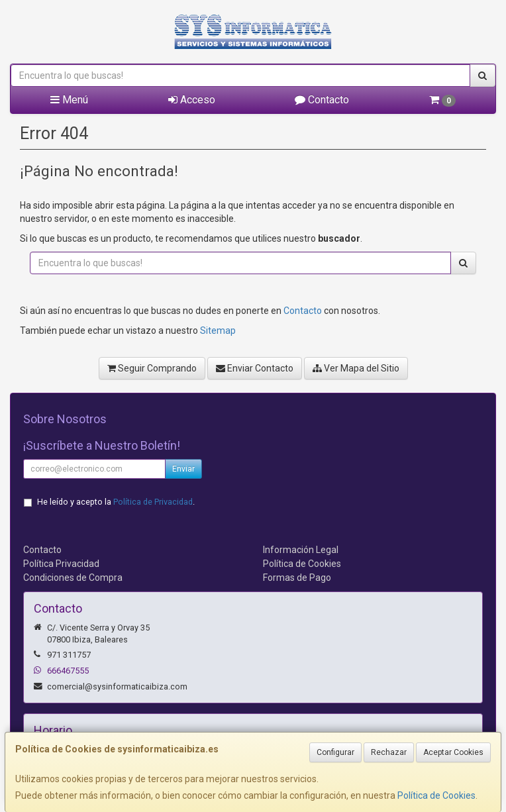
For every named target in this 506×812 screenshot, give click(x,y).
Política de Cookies (436, 795)
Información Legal (301, 550)
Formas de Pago (297, 578)
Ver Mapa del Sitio (356, 368)
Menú (69, 100)
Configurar (335, 752)
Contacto (322, 100)
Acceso (192, 100)
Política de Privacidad (153, 502)
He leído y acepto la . (116, 502)
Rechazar (389, 752)
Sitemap (218, 330)
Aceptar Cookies (453, 752)
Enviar (183, 469)
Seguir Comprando (152, 368)
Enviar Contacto (255, 368)
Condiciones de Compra (73, 578)
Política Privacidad (61, 564)
